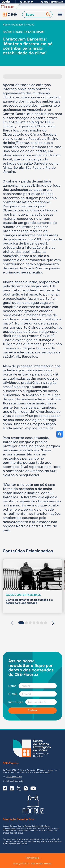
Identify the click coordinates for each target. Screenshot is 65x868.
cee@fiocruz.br (16, 781)
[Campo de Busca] (34, 15)
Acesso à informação (52, 2)
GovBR (6, 2)
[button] (21, 623)
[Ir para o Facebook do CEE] (5, 788)
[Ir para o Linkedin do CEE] (12, 788)
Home (6, 24)
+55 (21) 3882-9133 (14, 776)
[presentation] (12, 623)
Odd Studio (34, 858)
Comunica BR (26, 2)
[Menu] (60, 14)
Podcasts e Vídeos (23, 24)
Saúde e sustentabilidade (24, 32)
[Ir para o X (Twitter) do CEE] (19, 788)
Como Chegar (44, 772)
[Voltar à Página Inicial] (10, 15)
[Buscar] (47, 15)
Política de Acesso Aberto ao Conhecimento (26, 827)
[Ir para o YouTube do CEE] (33, 788)
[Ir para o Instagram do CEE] (26, 788)
